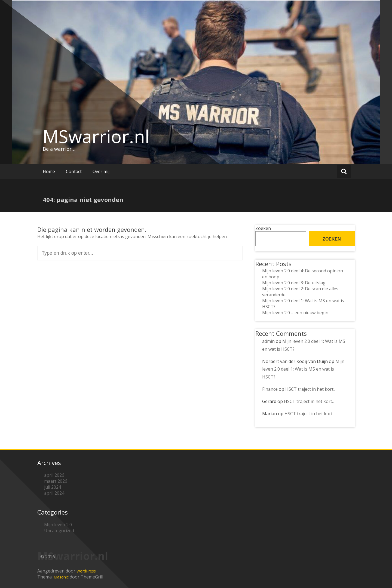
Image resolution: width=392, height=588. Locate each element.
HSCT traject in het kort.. (310, 389)
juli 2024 (53, 487)
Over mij (101, 171)
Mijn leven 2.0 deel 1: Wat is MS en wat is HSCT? (303, 369)
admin (268, 341)
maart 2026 (56, 481)
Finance (270, 389)
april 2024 (54, 493)
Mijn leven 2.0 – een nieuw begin (295, 313)
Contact (74, 171)
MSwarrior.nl (96, 136)
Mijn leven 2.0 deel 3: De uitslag (294, 283)
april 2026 (54, 475)
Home (49, 171)
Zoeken (263, 228)
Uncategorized (59, 531)
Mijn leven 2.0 (58, 525)
